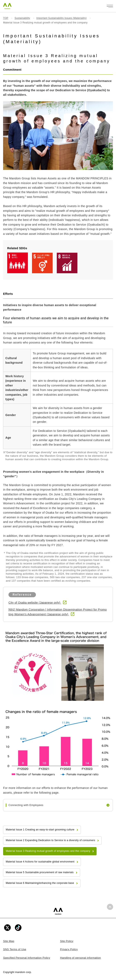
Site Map (9, 941)
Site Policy (67, 941)
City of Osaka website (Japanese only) (35, 603)
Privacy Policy (69, 949)
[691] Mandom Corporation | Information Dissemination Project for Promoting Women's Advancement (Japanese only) (58, 612)
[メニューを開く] (110, 6)
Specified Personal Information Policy (27, 958)
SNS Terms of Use (15, 949)
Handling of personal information (80, 958)
